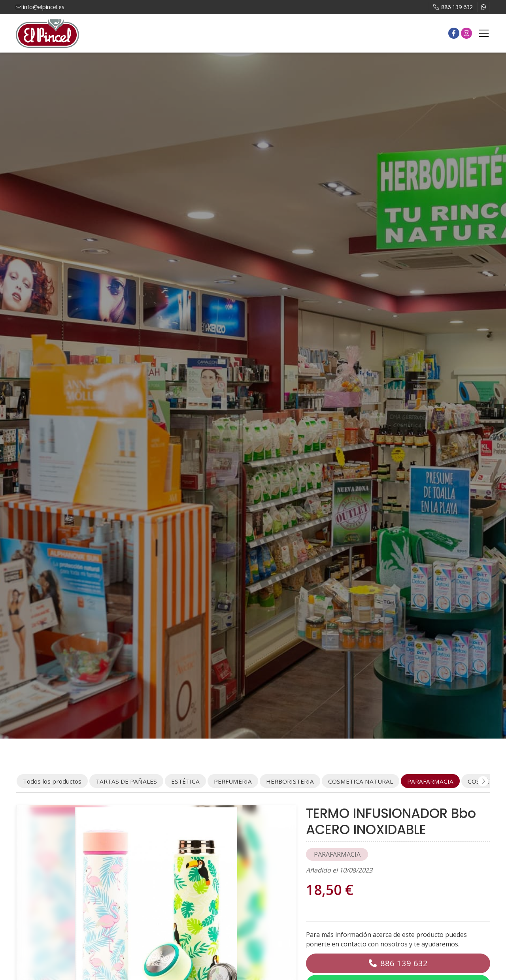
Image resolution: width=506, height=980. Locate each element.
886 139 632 (404, 963)
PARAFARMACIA (337, 854)
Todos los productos (52, 781)
